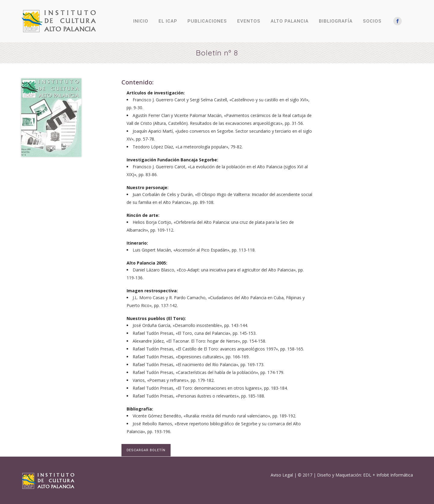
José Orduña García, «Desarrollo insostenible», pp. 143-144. (190, 325)
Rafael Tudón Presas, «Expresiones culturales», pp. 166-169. (191, 357)
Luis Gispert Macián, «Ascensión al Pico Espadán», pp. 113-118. (194, 250)
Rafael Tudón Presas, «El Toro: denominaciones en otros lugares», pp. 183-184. (210, 388)
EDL (367, 475)
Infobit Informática (395, 475)
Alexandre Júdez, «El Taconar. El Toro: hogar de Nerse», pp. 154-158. (199, 341)
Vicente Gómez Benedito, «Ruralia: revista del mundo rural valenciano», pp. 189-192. (214, 416)
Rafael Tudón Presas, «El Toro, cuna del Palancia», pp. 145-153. (195, 333)
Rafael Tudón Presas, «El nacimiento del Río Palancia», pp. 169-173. (198, 365)
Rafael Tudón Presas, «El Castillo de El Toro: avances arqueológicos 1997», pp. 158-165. (218, 349)
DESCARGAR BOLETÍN (146, 450)
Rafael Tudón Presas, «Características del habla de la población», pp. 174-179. (208, 372)
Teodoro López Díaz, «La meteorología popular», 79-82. (188, 147)
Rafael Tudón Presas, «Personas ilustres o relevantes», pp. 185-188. (199, 396)
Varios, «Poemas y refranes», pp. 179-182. (174, 380)
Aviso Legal (282, 475)
